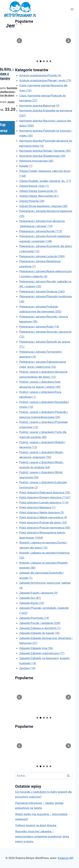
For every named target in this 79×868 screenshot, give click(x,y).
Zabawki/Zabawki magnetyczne (42, 653)
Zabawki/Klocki (32, 603)
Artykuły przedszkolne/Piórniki (40, 75)
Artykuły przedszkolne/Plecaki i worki (45, 80)
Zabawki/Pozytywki (34, 618)
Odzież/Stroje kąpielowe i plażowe (43, 206)
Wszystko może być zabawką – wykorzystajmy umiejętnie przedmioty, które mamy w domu (42, 836)
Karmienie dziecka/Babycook (39, 106)
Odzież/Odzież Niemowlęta (39, 196)
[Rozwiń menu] (72, 9)
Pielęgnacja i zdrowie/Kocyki (41, 231)
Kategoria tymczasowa (36, 161)
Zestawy (27, 668)
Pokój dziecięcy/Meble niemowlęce (43, 517)
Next (68, 41)
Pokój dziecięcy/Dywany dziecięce (45, 497)
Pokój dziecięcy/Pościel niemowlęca (45, 528)
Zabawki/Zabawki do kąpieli (39, 633)
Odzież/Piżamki (32, 201)
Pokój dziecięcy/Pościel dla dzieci (43, 523)
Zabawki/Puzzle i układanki (40, 623)
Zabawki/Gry (30, 598)
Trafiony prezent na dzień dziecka (36, 825)
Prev (19, 41)
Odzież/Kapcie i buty (34, 186)
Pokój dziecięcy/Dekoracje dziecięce (45, 492)
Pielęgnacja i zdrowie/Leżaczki (42, 256)
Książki (26, 166)
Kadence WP (66, 858)
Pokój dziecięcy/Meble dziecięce (42, 512)
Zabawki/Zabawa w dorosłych (40, 628)
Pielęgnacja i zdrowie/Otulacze (42, 291)
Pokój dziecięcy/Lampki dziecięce (44, 502)
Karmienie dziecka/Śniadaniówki (42, 156)
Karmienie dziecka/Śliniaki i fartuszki (45, 151)
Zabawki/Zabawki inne (36, 648)
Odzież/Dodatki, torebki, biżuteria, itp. (45, 181)
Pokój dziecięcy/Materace (37, 507)
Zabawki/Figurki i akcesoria (38, 593)
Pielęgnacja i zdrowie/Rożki (39, 327)
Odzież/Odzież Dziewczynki (38, 191)
